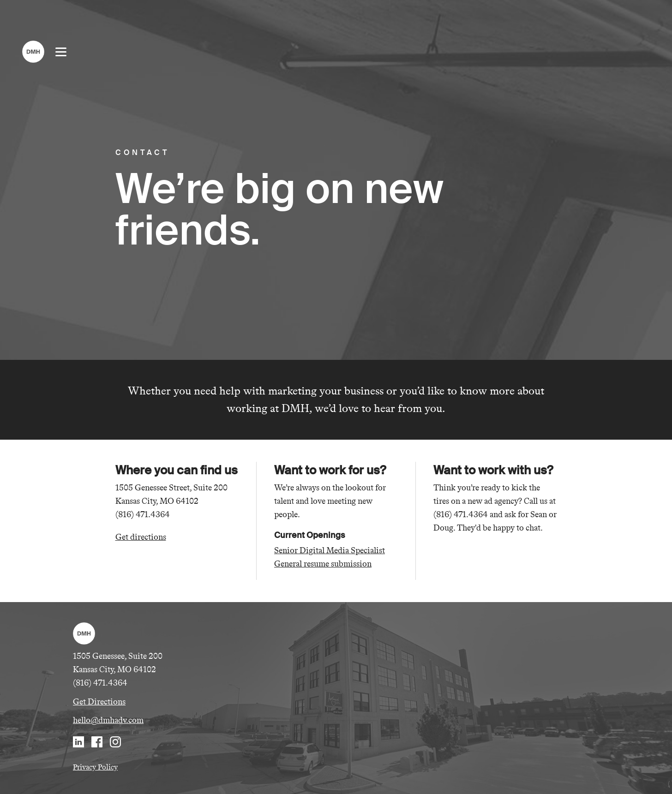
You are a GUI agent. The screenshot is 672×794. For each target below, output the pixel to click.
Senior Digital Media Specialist (330, 550)
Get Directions (99, 702)
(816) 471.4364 (100, 683)
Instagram (115, 742)
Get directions (141, 537)
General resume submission (323, 564)
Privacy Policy (95, 767)
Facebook (97, 742)
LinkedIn (78, 742)
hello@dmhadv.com (108, 720)
